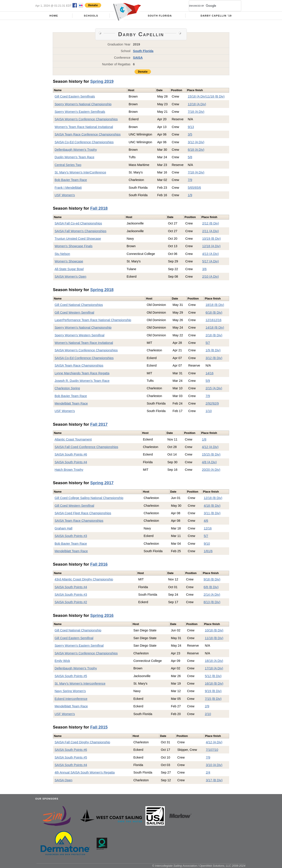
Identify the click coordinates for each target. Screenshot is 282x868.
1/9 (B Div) (213, 350)
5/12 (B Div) (213, 676)
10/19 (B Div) (211, 239)
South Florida (160, 16)
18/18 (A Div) (214, 661)
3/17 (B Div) (214, 780)
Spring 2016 (102, 615)
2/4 (208, 772)
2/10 (208, 714)
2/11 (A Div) (211, 231)
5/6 (190, 188)
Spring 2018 (102, 290)
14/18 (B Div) (215, 328)
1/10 (209, 411)
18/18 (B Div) (215, 305)
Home (54, 16)
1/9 (190, 195)
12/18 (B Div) (213, 498)
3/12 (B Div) (214, 358)
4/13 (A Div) (211, 254)
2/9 (208, 403)
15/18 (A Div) (197, 96)
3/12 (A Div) (196, 142)
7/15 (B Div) (213, 699)
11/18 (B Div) (215, 96)
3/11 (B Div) (212, 513)
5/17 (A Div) (211, 261)
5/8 (190, 157)
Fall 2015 (99, 727)
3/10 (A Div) (214, 765)
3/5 (190, 134)
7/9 (190, 180)
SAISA (138, 58)
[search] (210, 6)
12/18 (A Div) (197, 104)
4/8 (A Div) (209, 462)
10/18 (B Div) (214, 630)
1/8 (204, 439)
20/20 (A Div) (211, 470)
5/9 (208, 381)
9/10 (207, 544)
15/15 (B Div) (211, 454)
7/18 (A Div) (196, 112)
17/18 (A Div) (214, 668)
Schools (91, 16)
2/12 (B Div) (211, 223)
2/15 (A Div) (214, 388)
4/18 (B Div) (212, 506)
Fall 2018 (99, 208)
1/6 (206, 551)
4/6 (206, 521)
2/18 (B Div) (214, 335)
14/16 (210, 373)
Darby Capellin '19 (216, 16)
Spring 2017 (102, 483)
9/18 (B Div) (212, 579)
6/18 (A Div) (196, 150)
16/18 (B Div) (214, 683)
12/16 (210, 320)
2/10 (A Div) (211, 277)
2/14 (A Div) (212, 595)
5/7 (208, 343)
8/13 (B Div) (212, 602)
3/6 (204, 269)
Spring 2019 (102, 81)
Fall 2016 (99, 564)
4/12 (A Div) (210, 447)
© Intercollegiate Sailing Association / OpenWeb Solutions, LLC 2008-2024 (199, 866)
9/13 (191, 127)
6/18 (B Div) (214, 313)
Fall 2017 (99, 424)
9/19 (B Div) (213, 691)
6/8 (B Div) (211, 587)
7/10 (209, 750)
